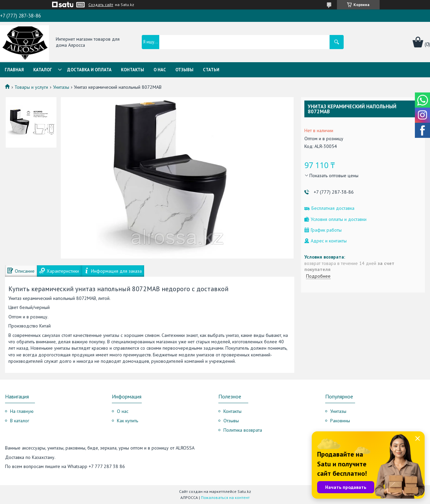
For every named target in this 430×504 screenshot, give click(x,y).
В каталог (20, 421)
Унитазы (61, 87)
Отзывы (184, 70)
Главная (14, 70)
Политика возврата (243, 430)
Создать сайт (101, 5)
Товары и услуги (31, 87)
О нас (160, 70)
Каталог (43, 70)
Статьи (211, 70)
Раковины (340, 421)
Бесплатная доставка (333, 208)
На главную (22, 411)
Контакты (133, 70)
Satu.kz (244, 491)
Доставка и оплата (89, 70)
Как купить (127, 421)
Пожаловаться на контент (225, 497)
